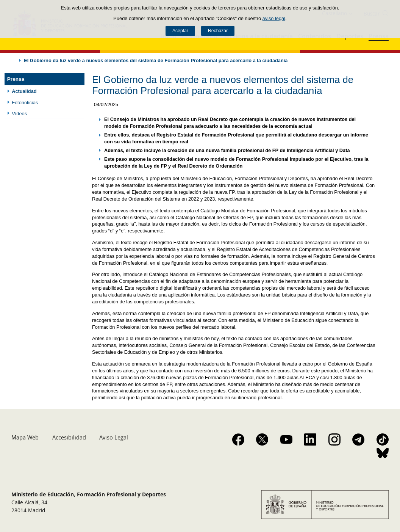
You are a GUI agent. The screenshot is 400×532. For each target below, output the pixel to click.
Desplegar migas (12, 60)
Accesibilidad (69, 437)
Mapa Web (25, 437)
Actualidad (24, 91)
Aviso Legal (114, 437)
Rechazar (218, 31)
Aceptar (180, 31)
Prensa (16, 79)
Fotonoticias (25, 103)
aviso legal (274, 18)
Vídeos (19, 114)
